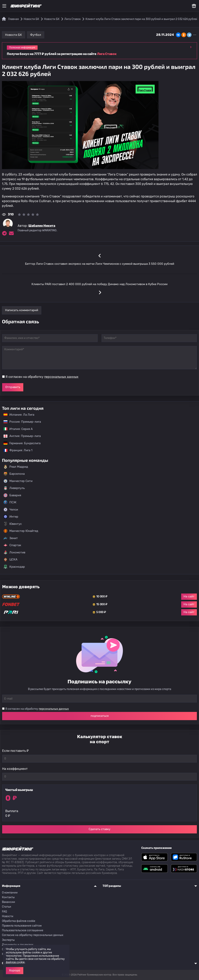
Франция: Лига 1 (16, 450)
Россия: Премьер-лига (20, 422)
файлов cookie (15, 962)
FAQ (4, 912)
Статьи (7, 907)
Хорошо (15, 970)
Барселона (14, 474)
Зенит (11, 538)
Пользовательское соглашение (23, 930)
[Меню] (4, 6)
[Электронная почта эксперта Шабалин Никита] (11, 233)
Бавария (12, 495)
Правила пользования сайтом (22, 926)
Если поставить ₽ (15, 751)
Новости (8, 916)
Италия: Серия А (16, 429)
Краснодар (14, 567)
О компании (10, 893)
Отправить (13, 387)
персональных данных (61, 377)
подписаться (100, 716)
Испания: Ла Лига (19, 415)
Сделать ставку (99, 829)
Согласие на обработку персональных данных (33, 935)
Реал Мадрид (16, 467)
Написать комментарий (22, 310)
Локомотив (14, 552)
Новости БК (14, 35)
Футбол (36, 35)
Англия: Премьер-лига (20, 436)
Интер (11, 517)
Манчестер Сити (18, 481)
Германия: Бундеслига (20, 443)
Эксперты (8, 940)
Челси (11, 510)
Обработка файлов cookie (19, 921)
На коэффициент (15, 769)
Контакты (8, 897)
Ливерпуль (14, 488)
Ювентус (13, 524)
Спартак (12, 545)
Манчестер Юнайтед (21, 531)
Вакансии (9, 902)
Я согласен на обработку (42, 377)
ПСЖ (10, 502)
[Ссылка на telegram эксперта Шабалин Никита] (4, 233)
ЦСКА (10, 559)
